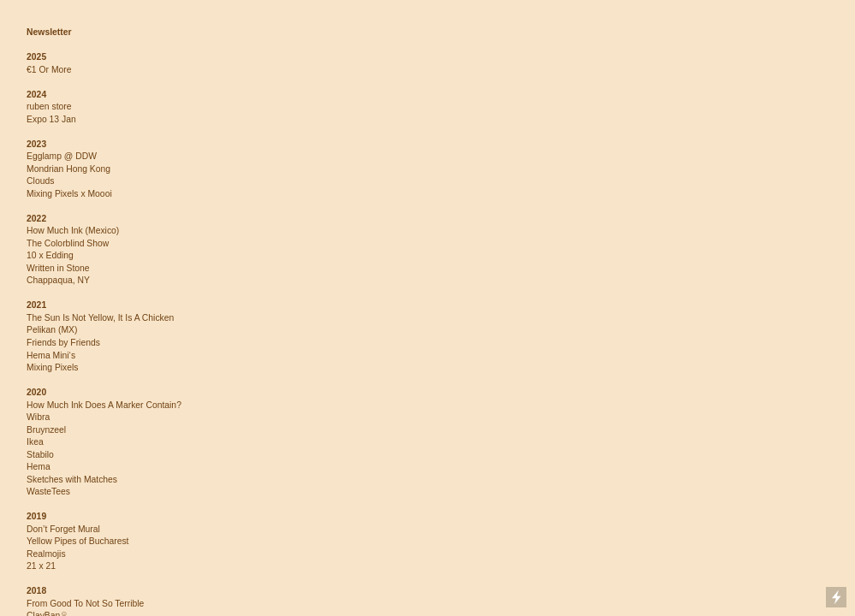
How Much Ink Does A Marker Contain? (104, 405)
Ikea (35, 442)
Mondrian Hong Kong (68, 169)
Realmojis (46, 554)
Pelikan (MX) (52, 330)
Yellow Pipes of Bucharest (77, 541)
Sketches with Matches (72, 480)
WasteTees (48, 492)
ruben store (49, 107)
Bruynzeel (46, 430)
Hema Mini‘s (51, 355)
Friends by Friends (63, 343)
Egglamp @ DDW (62, 156)
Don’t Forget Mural (63, 529)
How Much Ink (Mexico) (73, 231)
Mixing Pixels (52, 367)
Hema (39, 467)
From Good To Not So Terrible (85, 604)
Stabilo (40, 455)
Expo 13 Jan (51, 119)
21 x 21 (41, 566)
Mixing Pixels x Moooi (69, 194)
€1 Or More (49, 70)
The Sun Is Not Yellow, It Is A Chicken (100, 318)
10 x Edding (50, 255)
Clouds (40, 181)
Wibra (38, 417)
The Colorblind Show (68, 243)
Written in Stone (58, 268)
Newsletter (49, 32)
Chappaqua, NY (58, 280)
